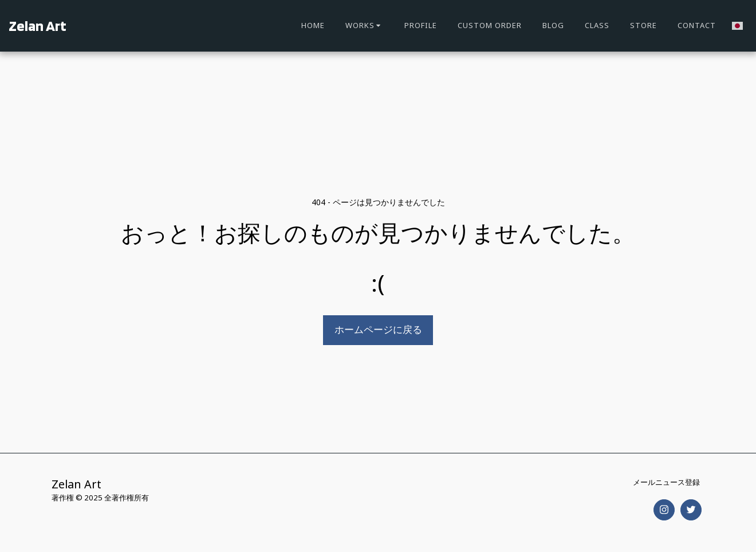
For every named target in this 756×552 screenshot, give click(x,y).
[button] (365, 26)
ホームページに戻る (378, 329)
